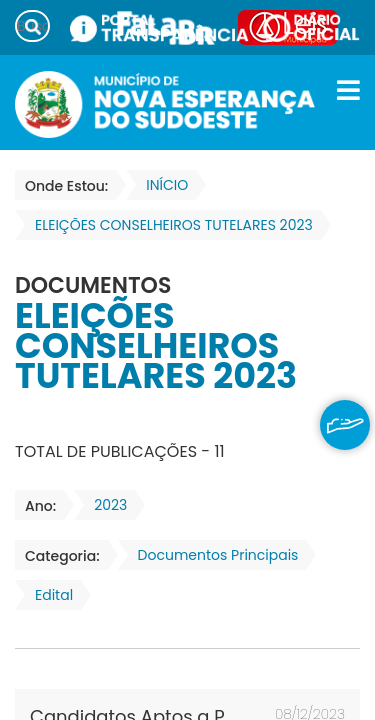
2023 (104, 505)
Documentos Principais (212, 555)
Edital (48, 595)
